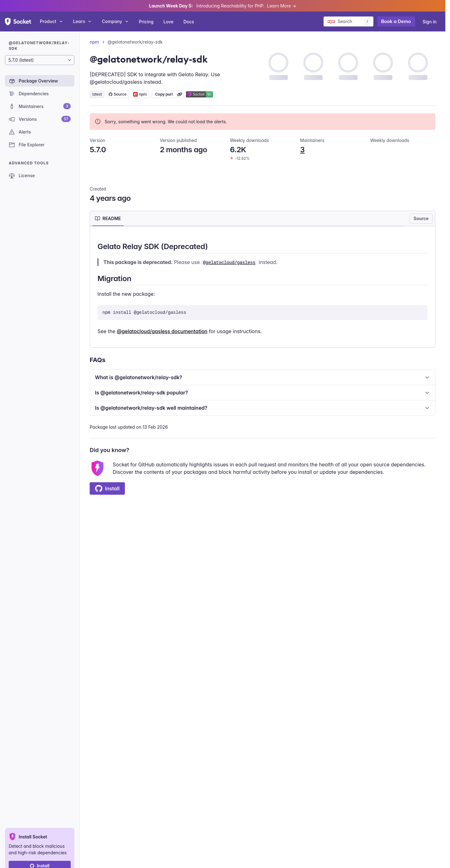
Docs (189, 22)
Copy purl (164, 94)
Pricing (146, 22)
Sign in (430, 22)
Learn (83, 21)
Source (421, 218)
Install (107, 488)
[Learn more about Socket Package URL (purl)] (180, 94)
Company (115, 21)
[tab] (108, 219)
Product (52, 21)
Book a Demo (396, 21)
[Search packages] (348, 21)
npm (94, 42)
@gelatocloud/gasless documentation (162, 331)
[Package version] (40, 60)
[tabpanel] (263, 288)
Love (168, 22)
